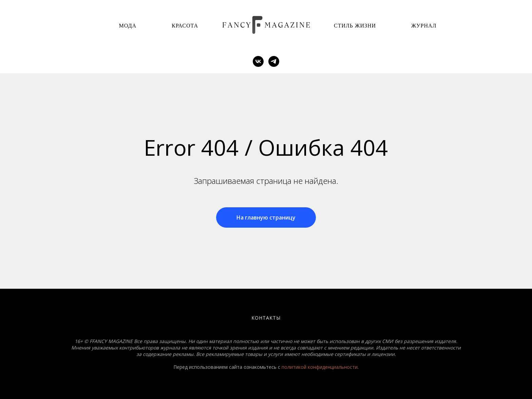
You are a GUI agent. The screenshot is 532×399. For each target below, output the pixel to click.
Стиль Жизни (355, 26)
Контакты (266, 318)
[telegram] (274, 61)
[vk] (258, 61)
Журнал (424, 26)
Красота (185, 26)
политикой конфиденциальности (320, 367)
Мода (128, 26)
